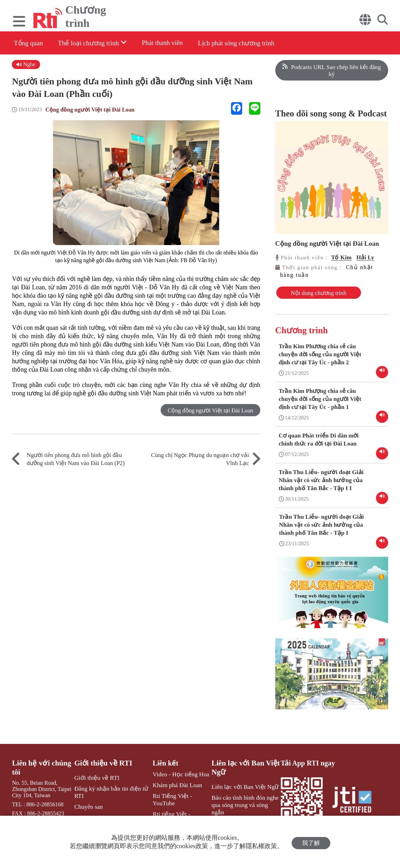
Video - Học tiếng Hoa (175, 780)
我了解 (311, 842)
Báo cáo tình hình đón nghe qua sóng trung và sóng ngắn (245, 804)
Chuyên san (89, 810)
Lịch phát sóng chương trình (252, 43)
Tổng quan (29, 43)
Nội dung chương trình (306, 296)
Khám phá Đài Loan (172, 790)
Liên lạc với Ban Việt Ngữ (242, 773)
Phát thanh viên (172, 43)
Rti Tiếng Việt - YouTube (178, 800)
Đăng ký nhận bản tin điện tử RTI (110, 796)
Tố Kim (341, 257)
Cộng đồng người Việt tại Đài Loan (92, 110)
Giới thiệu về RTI (103, 769)
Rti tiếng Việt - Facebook (178, 810)
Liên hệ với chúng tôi (40, 773)
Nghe (26, 64)
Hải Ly (365, 257)
